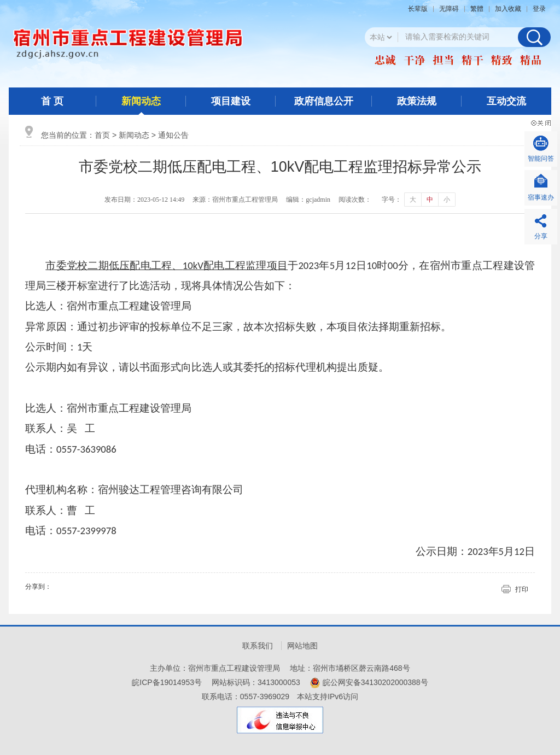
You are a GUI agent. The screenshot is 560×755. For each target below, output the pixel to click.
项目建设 (231, 101)
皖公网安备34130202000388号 (375, 682)
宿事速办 (541, 197)
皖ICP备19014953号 (167, 682)
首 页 (52, 101)
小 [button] (447, 200)
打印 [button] (522, 589)
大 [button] (413, 200)
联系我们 (258, 646)
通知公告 (173, 135)
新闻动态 (141, 101)
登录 (539, 9)
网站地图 (302, 646)
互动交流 (506, 101)
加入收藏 (508, 9)
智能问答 (541, 159)
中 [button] (430, 200)
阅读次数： (355, 200)
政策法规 (417, 101)
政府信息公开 (324, 101)
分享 (541, 236)
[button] (421, 9)
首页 (102, 135)
